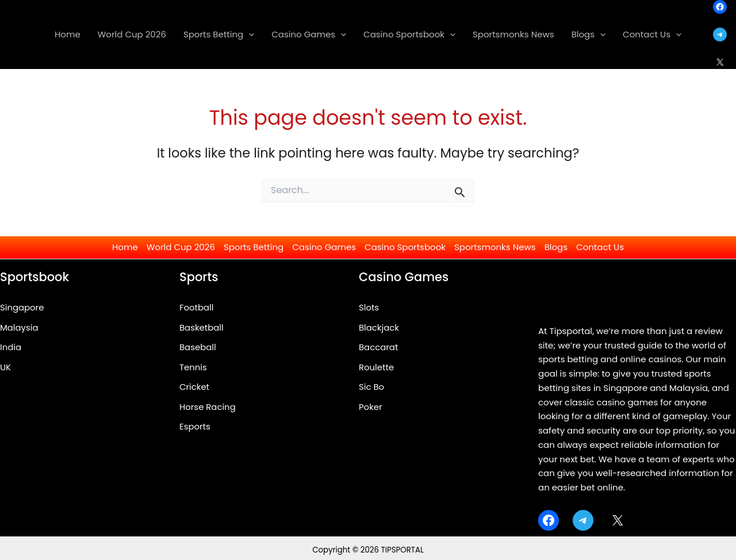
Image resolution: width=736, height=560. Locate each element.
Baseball (198, 348)
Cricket (194, 387)
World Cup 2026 (181, 247)
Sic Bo (371, 387)
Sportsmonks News (495, 247)
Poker (371, 407)
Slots (369, 307)
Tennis (193, 367)
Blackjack (379, 327)
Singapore (22, 307)
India (11, 348)
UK (5, 367)
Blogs (556, 247)
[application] (249, 34)
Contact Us (600, 247)
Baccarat (379, 348)
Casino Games (324, 247)
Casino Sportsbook (405, 247)
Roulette (377, 367)
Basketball (202, 327)
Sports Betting (254, 247)
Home (125, 247)
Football (197, 307)
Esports (195, 427)
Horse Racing (208, 407)
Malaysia (19, 327)
